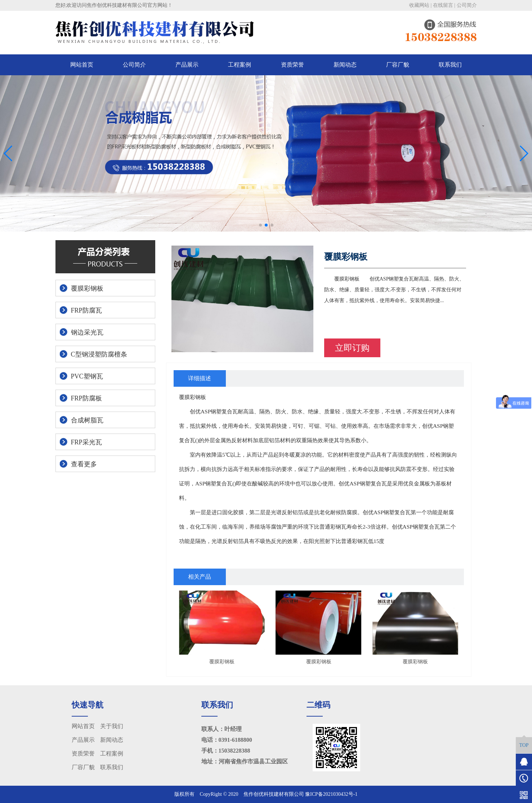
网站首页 (82, 65)
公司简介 (467, 5)
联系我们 (450, 65)
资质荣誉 (292, 65)
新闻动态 (345, 65)
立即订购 (352, 348)
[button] (260, 225)
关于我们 (112, 726)
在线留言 (443, 5)
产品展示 (187, 65)
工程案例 (240, 65)
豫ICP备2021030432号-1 (331, 794)
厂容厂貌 (398, 65)
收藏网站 (419, 5)
